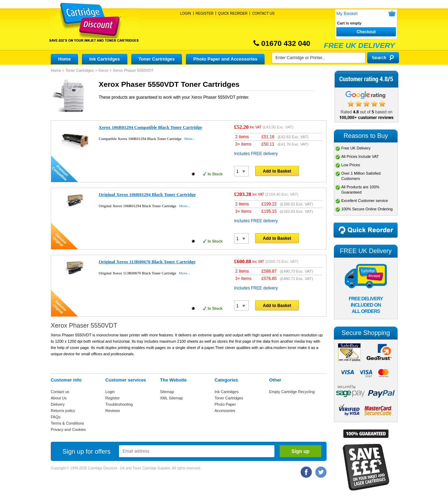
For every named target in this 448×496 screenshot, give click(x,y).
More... (190, 139)
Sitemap (167, 392)
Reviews (113, 411)
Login (186, 13)
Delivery (58, 404)
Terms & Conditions (67, 423)
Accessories (225, 411)
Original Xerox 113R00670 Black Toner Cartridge (147, 262)
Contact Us (263, 13)
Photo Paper (225, 404)
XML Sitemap (171, 398)
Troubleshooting (119, 404)
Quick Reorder (233, 13)
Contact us (60, 392)
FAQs (56, 417)
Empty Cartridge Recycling (292, 392)
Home (64, 59)
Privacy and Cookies (68, 429)
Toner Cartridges (157, 59)
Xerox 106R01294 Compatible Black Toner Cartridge (150, 127)
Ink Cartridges (104, 59)
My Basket (347, 13)
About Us (59, 398)
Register (205, 13)
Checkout (366, 32)
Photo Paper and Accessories (225, 59)
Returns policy (63, 411)
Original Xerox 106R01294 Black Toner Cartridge (147, 194)
